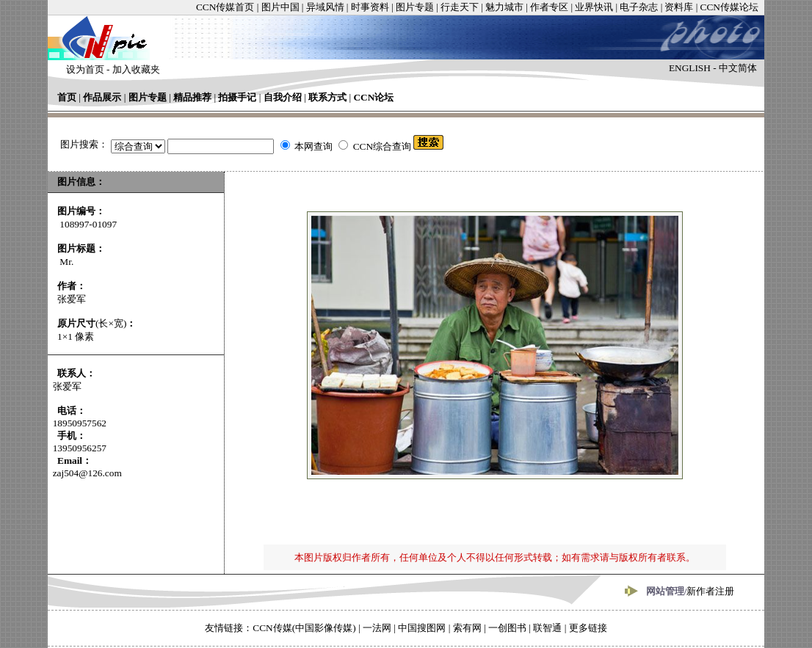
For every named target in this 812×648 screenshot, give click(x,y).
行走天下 (460, 7)
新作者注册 (710, 591)
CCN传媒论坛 (729, 7)
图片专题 (415, 7)
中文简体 (738, 68)
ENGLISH (690, 68)
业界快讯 (594, 7)
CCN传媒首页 (225, 7)
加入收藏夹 (136, 69)
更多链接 (588, 628)
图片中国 (280, 7)
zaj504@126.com (87, 473)
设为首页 (85, 69)
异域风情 (325, 7)
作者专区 (549, 7)
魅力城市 (504, 7)
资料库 (679, 7)
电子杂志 (639, 7)
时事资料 (370, 7)
